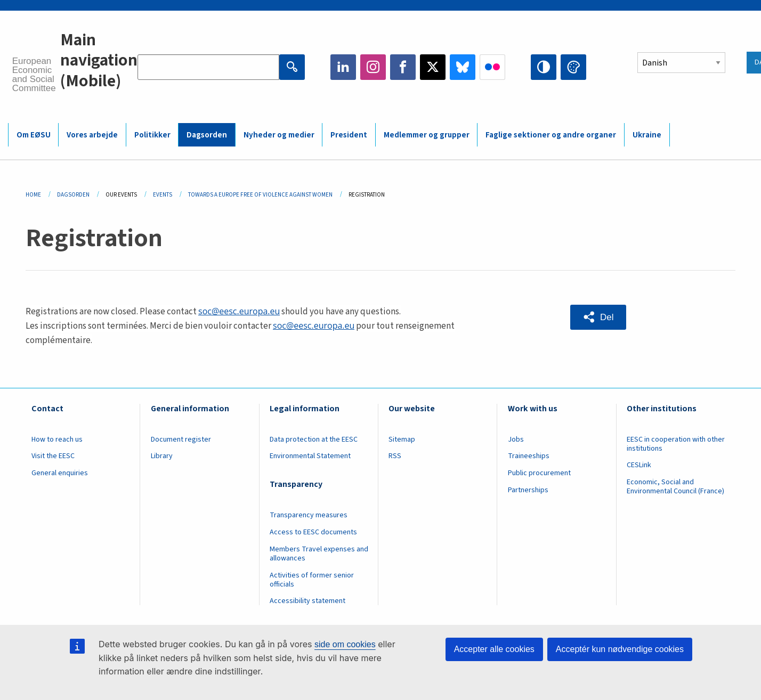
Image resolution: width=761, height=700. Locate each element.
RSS (395, 456)
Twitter (433, 67)
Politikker (152, 135)
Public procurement (539, 473)
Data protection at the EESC (314, 439)
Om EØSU (34, 135)
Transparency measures (309, 515)
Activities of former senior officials (312, 580)
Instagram (373, 67)
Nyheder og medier (279, 135)
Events (163, 195)
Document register (181, 439)
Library (162, 456)
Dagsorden (207, 135)
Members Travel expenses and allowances (319, 554)
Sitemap (402, 439)
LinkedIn (343, 67)
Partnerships (528, 490)
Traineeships (529, 456)
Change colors (573, 67)
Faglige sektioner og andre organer (551, 135)
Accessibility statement (307, 601)
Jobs (516, 439)
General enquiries (60, 473)
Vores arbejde (92, 135)
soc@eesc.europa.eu (239, 311)
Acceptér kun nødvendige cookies (620, 649)
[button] (598, 317)
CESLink (639, 465)
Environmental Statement (310, 456)
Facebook (403, 67)
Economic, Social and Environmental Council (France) (676, 487)
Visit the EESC (53, 456)
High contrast (544, 67)
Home (33, 195)
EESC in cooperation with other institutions (676, 444)
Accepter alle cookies (494, 649)
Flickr (492, 67)
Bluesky (463, 67)
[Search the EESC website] (208, 67)
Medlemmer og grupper (427, 135)
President (349, 135)
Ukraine (647, 135)
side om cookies (345, 644)
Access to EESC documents (313, 532)
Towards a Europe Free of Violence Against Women (260, 195)
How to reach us (57, 439)
